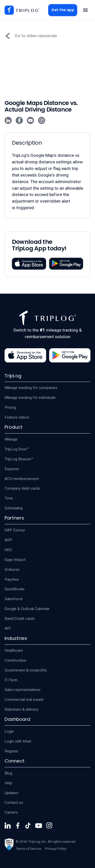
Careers (11, 812)
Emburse (12, 570)
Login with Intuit (18, 741)
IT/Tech (11, 680)
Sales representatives (23, 690)
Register (12, 751)
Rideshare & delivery (21, 709)
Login (9, 731)
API (8, 628)
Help (8, 783)
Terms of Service (28, 849)
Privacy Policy (56, 849)
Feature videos (17, 417)
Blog (8, 773)
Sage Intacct (15, 560)
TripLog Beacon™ (19, 459)
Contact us (14, 802)
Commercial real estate (24, 700)
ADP (8, 540)
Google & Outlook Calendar (27, 609)
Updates (11, 793)
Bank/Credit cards (20, 619)
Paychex (12, 579)
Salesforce (14, 599)
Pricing (10, 407)
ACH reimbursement (22, 479)
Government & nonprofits (26, 670)
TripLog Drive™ (17, 449)
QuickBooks (15, 589)
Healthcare (14, 650)
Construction (15, 660)
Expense (12, 469)
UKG (8, 550)
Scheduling (14, 508)
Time (9, 498)
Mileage (11, 439)
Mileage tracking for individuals (30, 398)
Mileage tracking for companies (31, 388)
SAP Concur (15, 530)
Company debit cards (22, 488)
